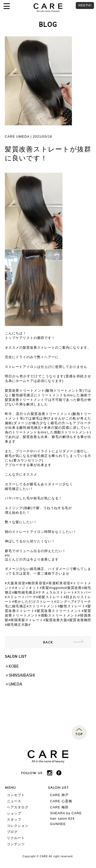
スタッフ (14, 820)
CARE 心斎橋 (61, 801)
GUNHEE (58, 824)
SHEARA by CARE (66, 813)
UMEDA (15, 684)
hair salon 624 (62, 818)
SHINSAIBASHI (22, 675)
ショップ (14, 813)
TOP (79, 734)
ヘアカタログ (18, 807)
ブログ (12, 832)
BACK (48, 642)
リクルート (16, 838)
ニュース (14, 801)
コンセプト (16, 795)
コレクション (18, 826)
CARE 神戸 (60, 795)
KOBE (14, 666)
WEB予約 (85, 5)
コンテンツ (16, 844)
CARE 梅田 (60, 807)
